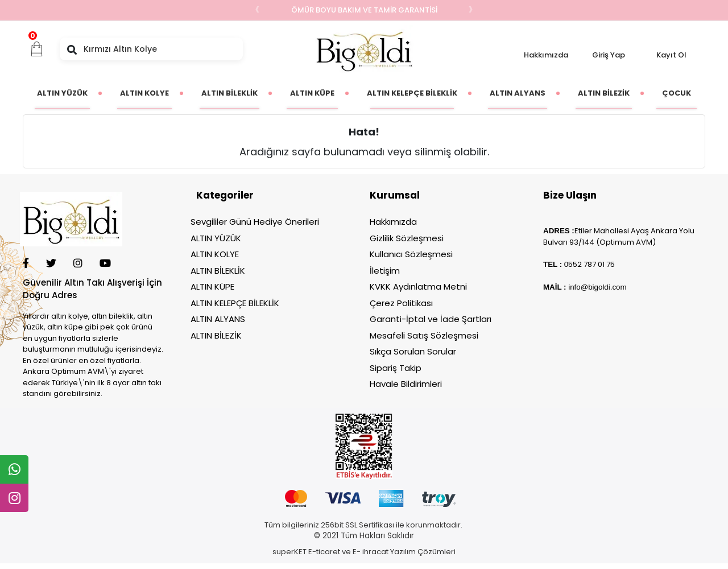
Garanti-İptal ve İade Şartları (431, 319)
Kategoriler (225, 195)
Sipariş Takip (396, 368)
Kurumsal (395, 195)
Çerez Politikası (401, 303)
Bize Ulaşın (570, 195)
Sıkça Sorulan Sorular (413, 351)
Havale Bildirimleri (406, 384)
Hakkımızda (546, 55)
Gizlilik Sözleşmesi (407, 238)
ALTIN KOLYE (215, 254)
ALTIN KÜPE (212, 286)
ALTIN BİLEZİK (216, 335)
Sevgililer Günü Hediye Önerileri (255, 222)
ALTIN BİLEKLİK (218, 271)
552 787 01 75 (591, 264)
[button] (37, 49)
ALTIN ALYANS (218, 319)
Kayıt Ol (671, 55)
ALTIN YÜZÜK (216, 238)
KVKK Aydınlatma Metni (418, 286)
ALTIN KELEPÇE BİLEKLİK (235, 303)
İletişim (385, 271)
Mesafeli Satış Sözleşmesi (424, 335)
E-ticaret (324, 552)
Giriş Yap (609, 55)
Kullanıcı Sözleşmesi (411, 254)
